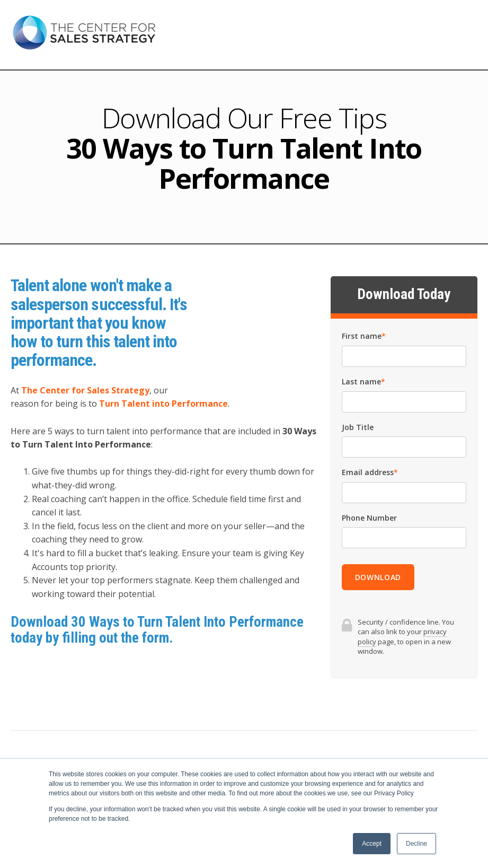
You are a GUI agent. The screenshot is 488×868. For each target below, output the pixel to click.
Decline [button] (416, 844)
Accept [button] (372, 844)
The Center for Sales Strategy (85, 390)
